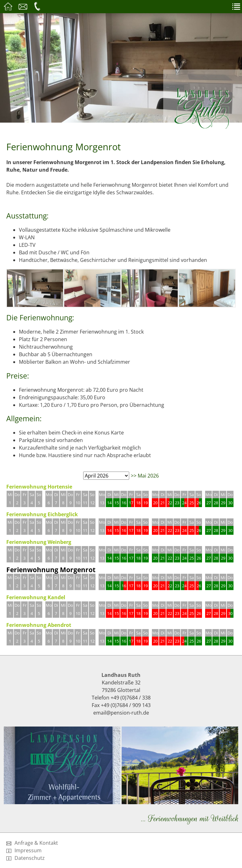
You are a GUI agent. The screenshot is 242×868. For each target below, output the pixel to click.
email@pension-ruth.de (121, 713)
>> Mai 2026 (145, 476)
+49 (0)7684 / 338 (131, 698)
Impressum (24, 850)
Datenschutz (26, 858)
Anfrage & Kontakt (32, 843)
